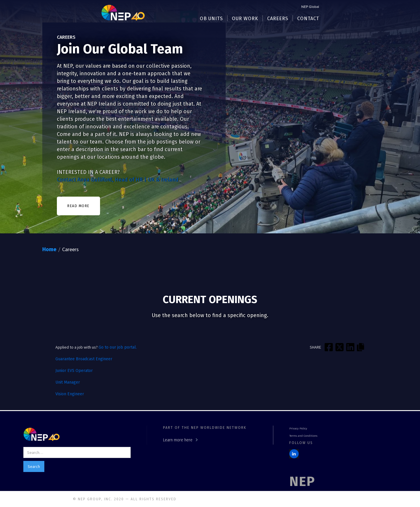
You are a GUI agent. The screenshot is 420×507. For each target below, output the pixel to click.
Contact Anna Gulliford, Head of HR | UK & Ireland (118, 180)
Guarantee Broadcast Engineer (84, 359)
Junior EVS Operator (74, 371)
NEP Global (310, 7)
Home (49, 249)
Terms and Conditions (303, 436)
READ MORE (78, 206)
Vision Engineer (70, 394)
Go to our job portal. (118, 347)
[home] (123, 12)
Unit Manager (68, 382)
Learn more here (178, 440)
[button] (211, 18)
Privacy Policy (298, 429)
